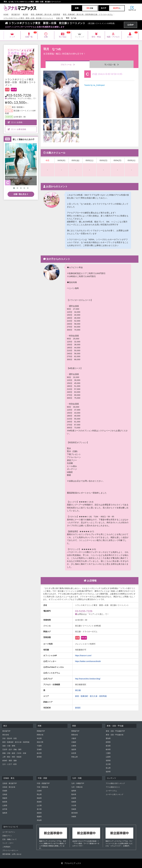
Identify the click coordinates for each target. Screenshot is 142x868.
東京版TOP (16, 14)
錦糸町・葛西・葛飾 (10, 761)
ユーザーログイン (9, 832)
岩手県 (5, 809)
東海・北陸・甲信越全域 (115, 735)
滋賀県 (74, 749)
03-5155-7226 (20, 95)
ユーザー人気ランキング (115, 794)
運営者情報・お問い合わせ (12, 854)
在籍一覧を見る (21, 194)
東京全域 (6, 735)
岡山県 (39, 794)
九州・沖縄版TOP (78, 783)
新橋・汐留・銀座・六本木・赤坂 (14, 753)
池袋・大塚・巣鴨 (9, 746)
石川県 (108, 764)
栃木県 (39, 753)
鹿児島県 (75, 813)
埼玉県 (39, 738)
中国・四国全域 (42, 787)
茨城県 (39, 749)
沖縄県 (74, 817)
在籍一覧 (60, 18)
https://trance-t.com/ (83, 656)
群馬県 (39, 757)
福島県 (5, 813)
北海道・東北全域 (9, 787)
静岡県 (108, 742)
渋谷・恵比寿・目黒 (10, 738)
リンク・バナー (8, 843)
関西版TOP (75, 731)
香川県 (39, 809)
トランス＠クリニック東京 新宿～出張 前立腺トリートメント (28, 18)
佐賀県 (74, 798)
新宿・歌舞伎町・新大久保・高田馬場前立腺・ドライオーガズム (88, 14)
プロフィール (68, 65)
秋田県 (5, 802)
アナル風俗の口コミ (113, 787)
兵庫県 (74, 746)
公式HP (130, 25)
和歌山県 (75, 757)
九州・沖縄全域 (77, 787)
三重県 (108, 753)
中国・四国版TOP (43, 783)
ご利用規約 (6, 847)
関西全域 (75, 735)
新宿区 (78, 708)
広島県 (39, 791)
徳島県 (39, 813)
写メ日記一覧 (112, 65)
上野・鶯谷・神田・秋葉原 (12, 757)
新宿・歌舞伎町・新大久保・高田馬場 (45, 14)
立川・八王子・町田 (10, 764)
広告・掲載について (10, 839)
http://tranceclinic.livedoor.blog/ (88, 679)
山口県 (39, 806)
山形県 (5, 806)
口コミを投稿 (15, 122)
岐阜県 (108, 749)
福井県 (108, 772)
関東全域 (40, 735)
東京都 (25, 14)
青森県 (5, 798)
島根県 (39, 802)
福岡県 (74, 791)
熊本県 (74, 794)
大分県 (74, 806)
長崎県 (74, 802)
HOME (6, 14)
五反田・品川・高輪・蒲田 (12, 749)
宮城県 (5, 791)
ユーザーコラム (111, 791)
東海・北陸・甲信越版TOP (115, 731)
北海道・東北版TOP (10, 783)
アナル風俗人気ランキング (115, 783)
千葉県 (39, 746)
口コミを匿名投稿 (17, 129)
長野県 (108, 761)
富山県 (108, 768)
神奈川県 (40, 742)
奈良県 (74, 753)
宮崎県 (74, 809)
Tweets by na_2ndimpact (95, 85)
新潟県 (108, 746)
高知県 (39, 820)
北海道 (5, 794)
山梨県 (108, 757)
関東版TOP (41, 731)
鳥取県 (39, 798)
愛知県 (108, 738)
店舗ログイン (7, 836)
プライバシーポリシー (10, 850)
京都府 (74, 742)
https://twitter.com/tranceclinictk (88, 661)
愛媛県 (39, 817)
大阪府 (74, 738)
